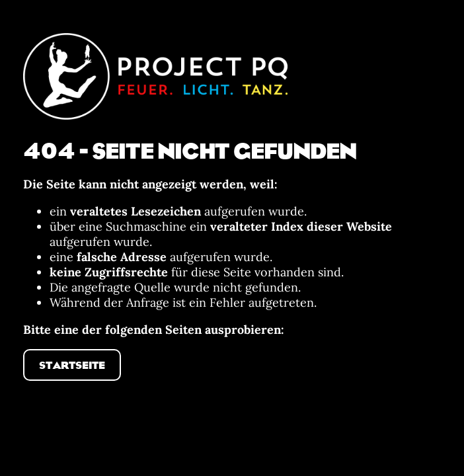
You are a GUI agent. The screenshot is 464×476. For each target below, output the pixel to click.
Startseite (72, 365)
